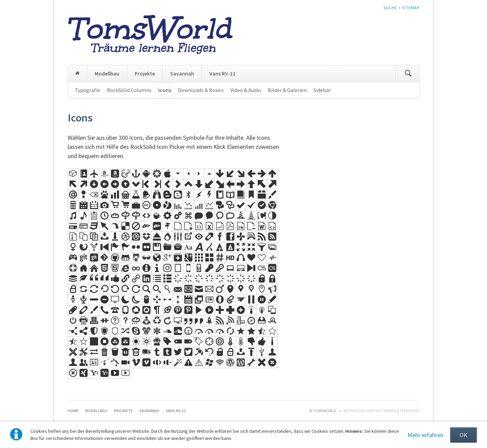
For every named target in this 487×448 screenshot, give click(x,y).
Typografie (87, 90)
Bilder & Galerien (287, 90)
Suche (390, 8)
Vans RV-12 (222, 73)
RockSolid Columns (129, 90)
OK (463, 435)
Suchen (408, 73)
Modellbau (107, 73)
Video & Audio (246, 90)
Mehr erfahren (425, 435)
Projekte (145, 73)
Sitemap (411, 8)
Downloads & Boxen (201, 90)
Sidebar (322, 90)
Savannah (182, 73)
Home (77, 73)
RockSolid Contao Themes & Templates (381, 411)
